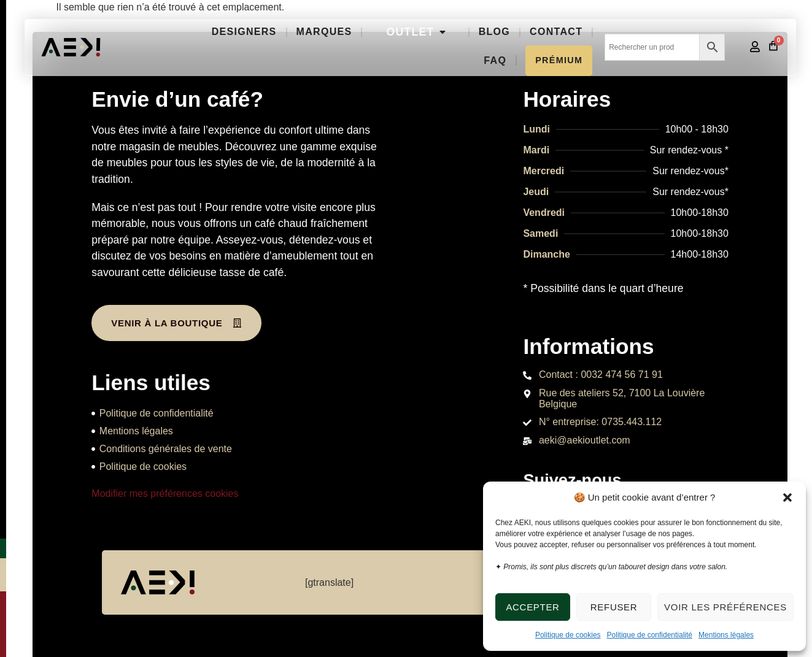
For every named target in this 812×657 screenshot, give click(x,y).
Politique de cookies (568, 635)
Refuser (614, 607)
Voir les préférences (725, 607)
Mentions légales (726, 635)
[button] (787, 498)
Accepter (532, 607)
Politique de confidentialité (650, 635)
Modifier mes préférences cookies (165, 494)
